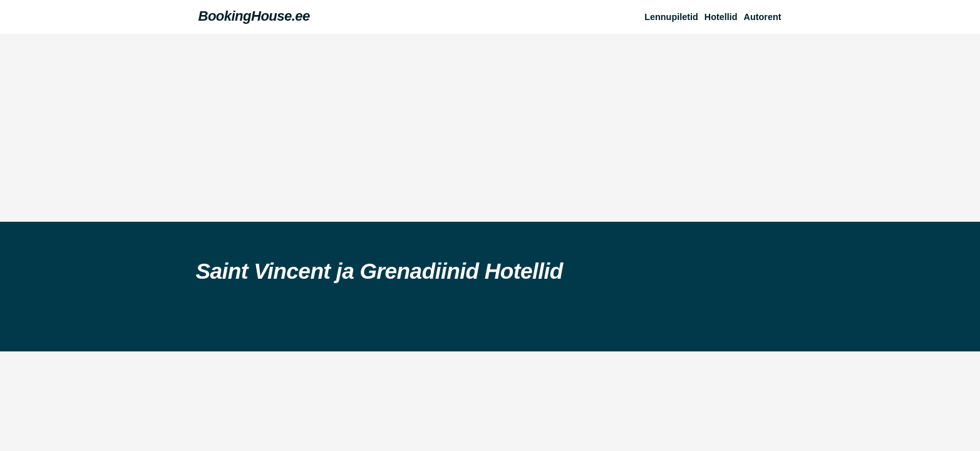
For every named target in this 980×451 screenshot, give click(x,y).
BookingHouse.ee (254, 16)
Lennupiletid (671, 17)
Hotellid (721, 17)
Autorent (763, 17)
